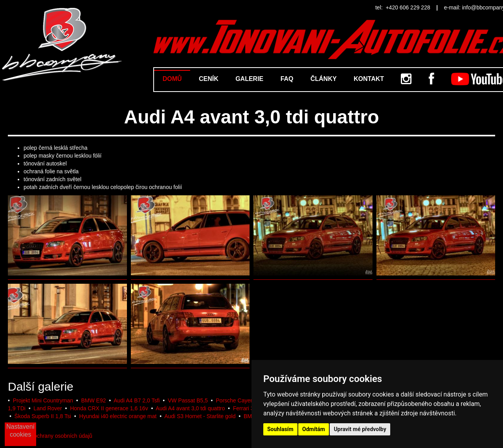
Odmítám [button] (314, 429)
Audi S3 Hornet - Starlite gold (200, 416)
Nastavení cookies (20, 431)
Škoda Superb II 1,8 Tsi (43, 416)
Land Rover (48, 408)
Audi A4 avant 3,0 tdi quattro (190, 408)
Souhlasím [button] (280, 429)
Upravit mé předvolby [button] (360, 429)
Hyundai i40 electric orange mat (118, 416)
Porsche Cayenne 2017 (244, 400)
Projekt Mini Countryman (43, 400)
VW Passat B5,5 (188, 400)
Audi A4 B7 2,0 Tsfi (137, 400)
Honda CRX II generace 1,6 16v (109, 408)
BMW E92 (93, 400)
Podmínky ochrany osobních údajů (50, 436)
